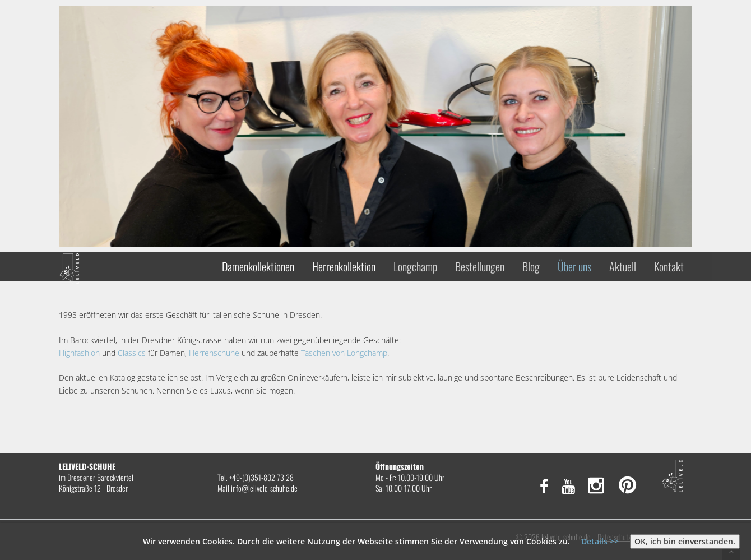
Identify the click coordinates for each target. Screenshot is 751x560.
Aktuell (623, 266)
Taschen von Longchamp (344, 353)
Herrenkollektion (344, 266)
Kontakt (669, 266)
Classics (132, 353)
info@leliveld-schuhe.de (264, 488)
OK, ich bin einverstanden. (685, 541)
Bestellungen (480, 266)
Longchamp (415, 266)
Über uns (574, 266)
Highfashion (79, 353)
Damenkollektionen (258, 266)
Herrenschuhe (214, 353)
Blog (531, 266)
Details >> (600, 541)
